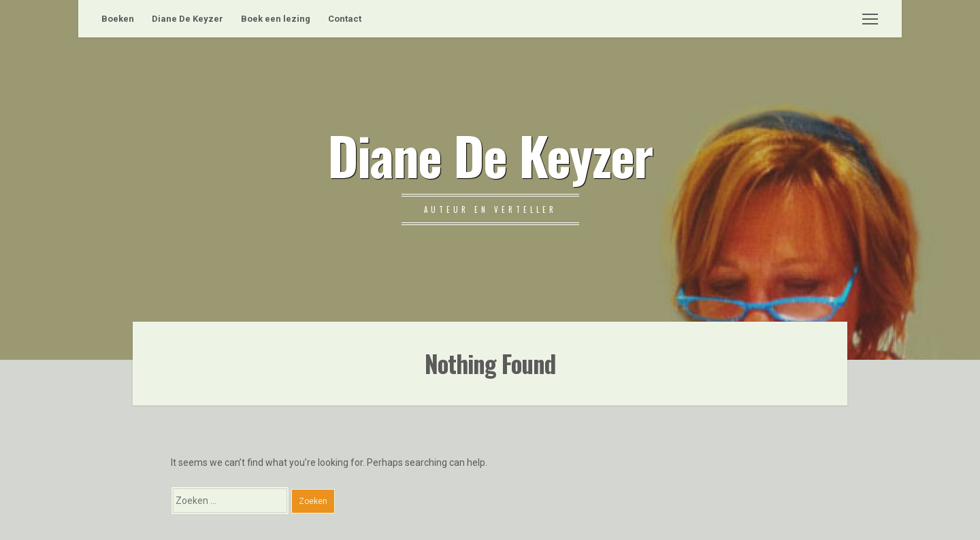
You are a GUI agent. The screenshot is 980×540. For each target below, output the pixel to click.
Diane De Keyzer (187, 19)
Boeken (118, 19)
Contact (345, 19)
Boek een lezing (276, 19)
